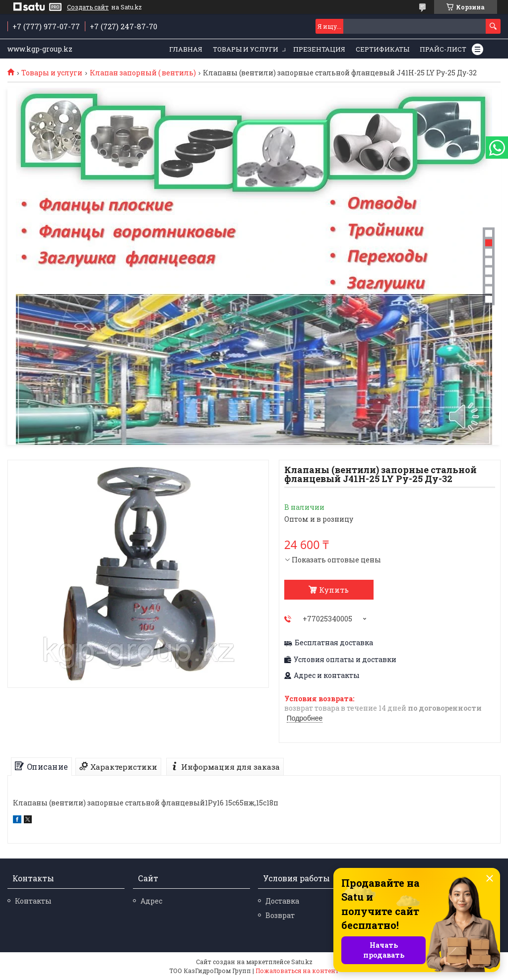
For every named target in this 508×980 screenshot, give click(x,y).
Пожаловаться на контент (297, 971)
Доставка (282, 901)
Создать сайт (88, 7)
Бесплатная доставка (334, 643)
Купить (334, 590)
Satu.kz (302, 962)
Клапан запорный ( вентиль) (143, 73)
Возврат (280, 915)
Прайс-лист (443, 49)
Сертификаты (382, 49)
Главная (186, 49)
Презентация (319, 49)
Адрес (151, 901)
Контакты (33, 901)
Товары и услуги (246, 49)
